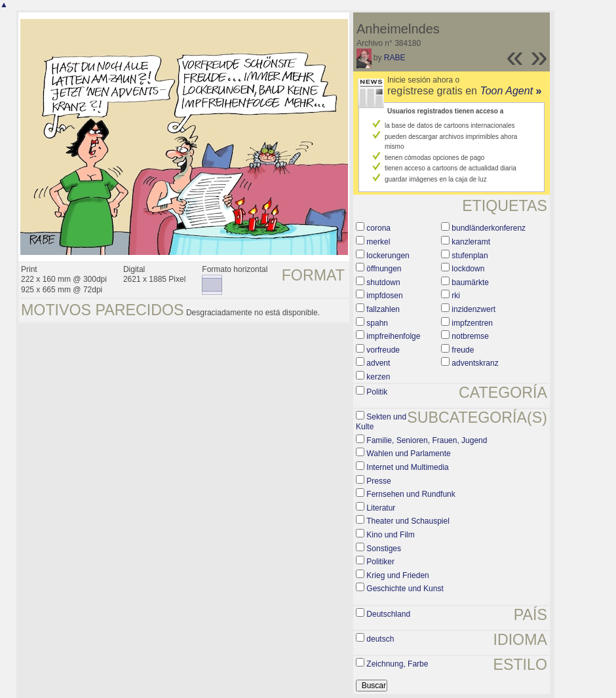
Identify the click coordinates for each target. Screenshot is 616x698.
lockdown (468, 269)
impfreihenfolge (393, 336)
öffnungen (384, 269)
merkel (378, 242)
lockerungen (388, 256)
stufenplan (470, 256)
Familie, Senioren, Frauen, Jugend (427, 440)
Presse (378, 481)
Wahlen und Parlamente (408, 454)
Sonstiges (384, 549)
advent (378, 363)
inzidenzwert (473, 309)
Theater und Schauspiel (408, 521)
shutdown (383, 282)
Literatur (381, 508)
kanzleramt (471, 242)
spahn (377, 323)
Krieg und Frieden (397, 575)
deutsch (380, 639)
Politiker (380, 562)
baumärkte (470, 282)
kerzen (378, 377)
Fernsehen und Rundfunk (411, 494)
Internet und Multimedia (407, 467)
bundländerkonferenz (489, 228)
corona (378, 228)
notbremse (470, 336)
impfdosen (384, 296)
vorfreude (383, 350)
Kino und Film (390, 535)
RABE (395, 58)
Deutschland (388, 614)
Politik (377, 392)
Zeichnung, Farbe (397, 664)
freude (463, 350)
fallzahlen (383, 309)
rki (456, 296)
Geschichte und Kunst (405, 589)
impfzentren (472, 323)
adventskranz (475, 363)
